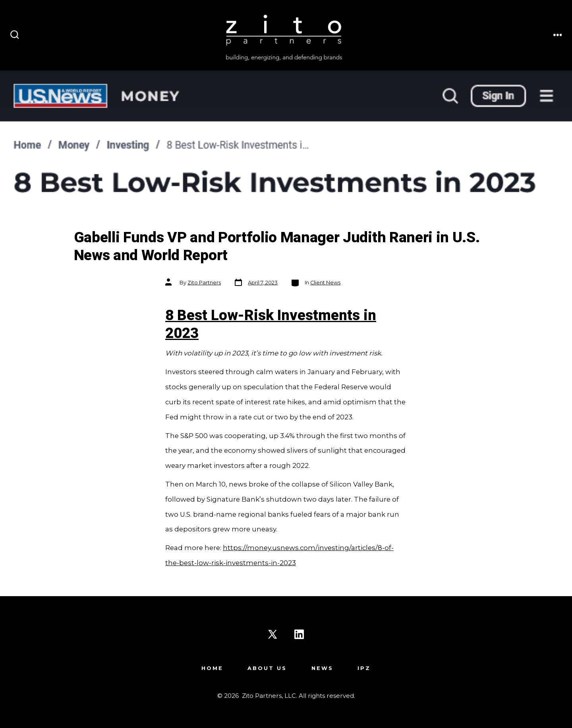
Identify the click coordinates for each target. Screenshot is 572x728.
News (322, 668)
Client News (325, 283)
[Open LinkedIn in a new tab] (299, 634)
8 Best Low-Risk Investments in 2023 (271, 324)
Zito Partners (204, 283)
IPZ (364, 668)
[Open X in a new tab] (272, 634)
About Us (267, 668)
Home (212, 668)
